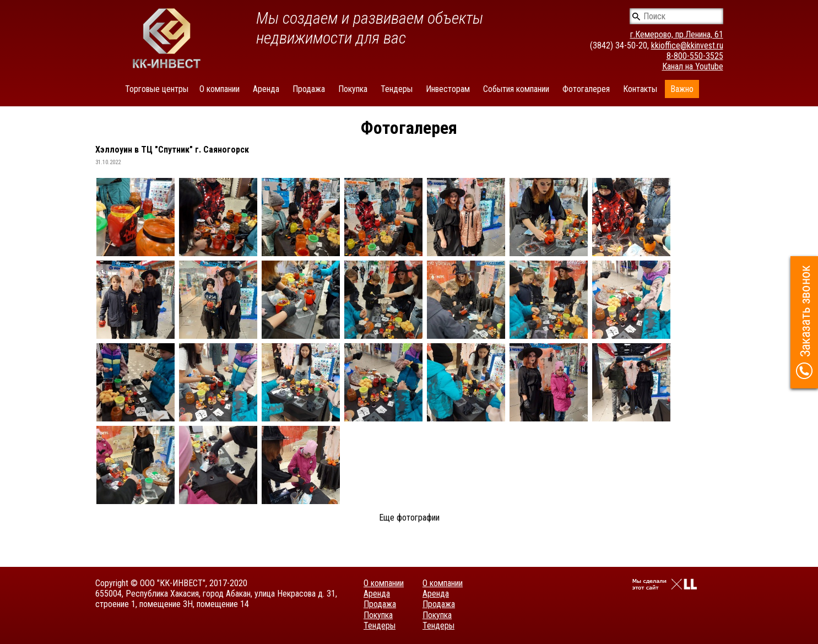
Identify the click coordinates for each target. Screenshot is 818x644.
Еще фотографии (409, 518)
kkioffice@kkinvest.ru (687, 45)
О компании (220, 89)
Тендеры (397, 89)
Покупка (353, 89)
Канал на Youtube (693, 66)
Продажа (309, 89)
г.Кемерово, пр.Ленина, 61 (677, 34)
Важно (682, 89)
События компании (516, 89)
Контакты (640, 89)
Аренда (266, 89)
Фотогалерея (586, 89)
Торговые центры (157, 89)
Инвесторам (448, 89)
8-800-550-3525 (695, 56)
